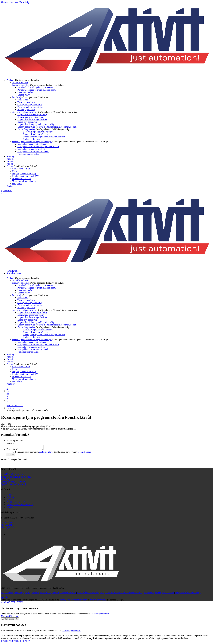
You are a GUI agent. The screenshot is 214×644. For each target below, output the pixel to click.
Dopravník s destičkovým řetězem (32, 119)
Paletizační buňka (25, 92)
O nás (9, 496)
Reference (11, 159)
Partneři (10, 161)
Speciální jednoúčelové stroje (14, 485)
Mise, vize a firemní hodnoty (25, 181)
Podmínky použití (22, 593)
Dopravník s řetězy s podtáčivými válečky (36, 124)
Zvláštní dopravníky (26, 129)
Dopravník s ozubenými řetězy (31, 117)
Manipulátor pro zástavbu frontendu (33, 151)
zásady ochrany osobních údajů (74, 601)
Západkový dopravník (27, 122)
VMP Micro (23, 100)
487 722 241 (7, 526)
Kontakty (11, 186)
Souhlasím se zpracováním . (73, 453)
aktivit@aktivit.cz (9, 528)
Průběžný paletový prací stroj (30, 107)
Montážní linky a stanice (12, 475)
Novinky (10, 156)
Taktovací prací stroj (26, 102)
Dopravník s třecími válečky (35, 134)
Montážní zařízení (20, 82)
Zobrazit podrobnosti (100, 615)
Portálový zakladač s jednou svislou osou (35, 87)
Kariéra (10, 164)
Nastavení (6, 617)
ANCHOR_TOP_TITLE (12, 603)
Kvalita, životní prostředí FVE (20, 505)
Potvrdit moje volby (21, 642)
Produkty (11, 80)
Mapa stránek (7, 593)
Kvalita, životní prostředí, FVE (26, 176)
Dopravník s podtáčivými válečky (38, 132)
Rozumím (15, 617)
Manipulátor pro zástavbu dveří (31, 149)
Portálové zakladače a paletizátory (16, 478)
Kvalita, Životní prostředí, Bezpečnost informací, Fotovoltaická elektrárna (110, 593)
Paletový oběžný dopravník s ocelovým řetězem (44, 137)
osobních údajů (46, 453)
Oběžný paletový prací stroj (30, 105)
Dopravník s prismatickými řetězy (32, 114)
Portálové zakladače (21, 85)
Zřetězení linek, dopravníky (24, 112)
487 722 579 (7, 523)
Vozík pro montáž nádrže (28, 154)
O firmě (10, 166)
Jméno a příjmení (15, 441)
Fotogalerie (17, 183)
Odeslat (11, 455)
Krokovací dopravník (32, 139)
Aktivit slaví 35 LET (21, 169)
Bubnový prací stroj (26, 110)
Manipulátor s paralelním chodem (32, 144)
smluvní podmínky (98, 601)
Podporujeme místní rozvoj (24, 174)
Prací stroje (17, 97)
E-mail (11, 443)
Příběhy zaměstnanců (21, 179)
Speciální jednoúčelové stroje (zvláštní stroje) (32, 142)
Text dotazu (13, 450)
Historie (16, 171)
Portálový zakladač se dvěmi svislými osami (37, 90)
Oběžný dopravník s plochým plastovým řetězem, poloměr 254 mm (47, 127)
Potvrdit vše (7, 642)
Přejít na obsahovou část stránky (15, 2)
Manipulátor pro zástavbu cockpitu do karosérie (38, 147)
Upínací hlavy (24, 95)
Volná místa (46, 593)
